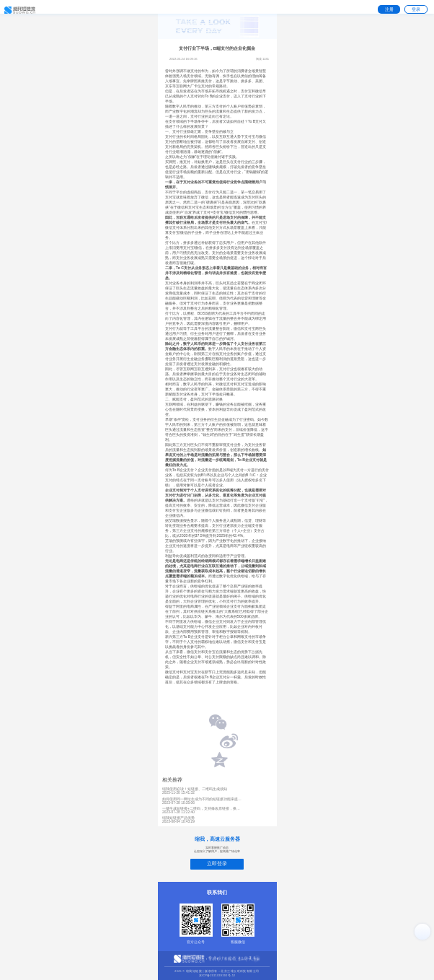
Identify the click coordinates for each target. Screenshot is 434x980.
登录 (416, 9)
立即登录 (217, 863)
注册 (389, 9)
